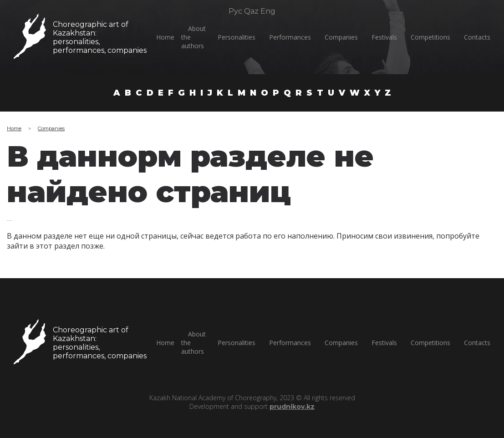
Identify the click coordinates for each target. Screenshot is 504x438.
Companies (341, 37)
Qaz (251, 11)
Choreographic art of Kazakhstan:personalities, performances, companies (99, 37)
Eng (268, 11)
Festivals (384, 37)
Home (165, 37)
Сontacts (477, 37)
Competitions (430, 37)
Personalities (237, 37)
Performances (290, 37)
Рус (235, 11)
